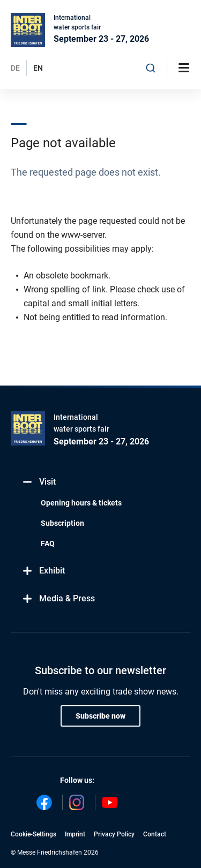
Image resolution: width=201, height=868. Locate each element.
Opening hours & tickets (81, 503)
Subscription (62, 523)
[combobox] (151, 68)
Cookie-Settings (33, 834)
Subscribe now (100, 716)
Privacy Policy (114, 834)
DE (15, 68)
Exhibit (43, 571)
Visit (39, 482)
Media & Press (58, 599)
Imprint (75, 834)
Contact (155, 834)
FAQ (48, 544)
